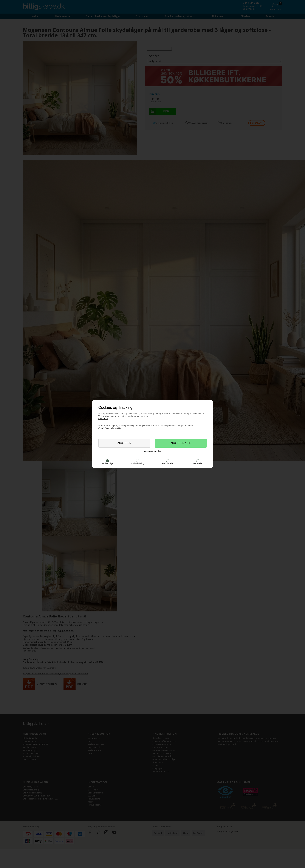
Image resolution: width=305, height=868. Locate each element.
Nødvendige (107, 463)
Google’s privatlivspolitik (110, 428)
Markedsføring (137, 463)
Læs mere (103, 419)
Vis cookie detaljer (152, 451)
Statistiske (198, 463)
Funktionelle (168, 463)
